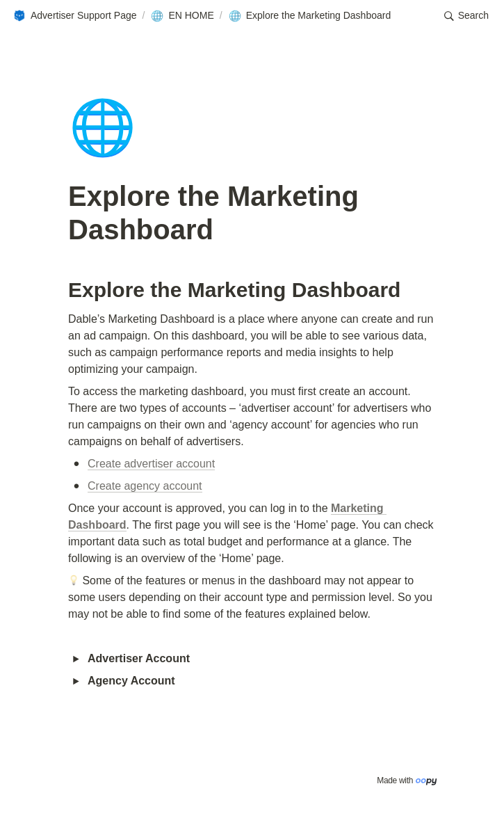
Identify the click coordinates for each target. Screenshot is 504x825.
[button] (75, 16)
